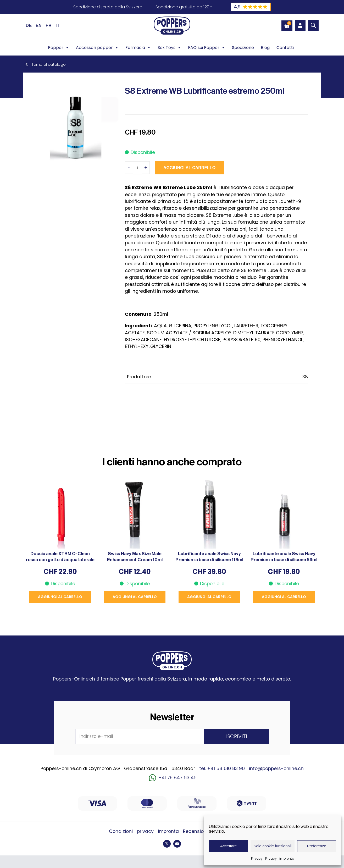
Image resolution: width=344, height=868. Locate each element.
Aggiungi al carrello (189, 168)
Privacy (257, 858)
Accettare (228, 846)
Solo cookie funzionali (272, 846)
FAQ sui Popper (207, 48)
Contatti (285, 48)
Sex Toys (169, 48)
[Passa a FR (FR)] (49, 25)
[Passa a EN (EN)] (39, 25)
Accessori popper (97, 48)
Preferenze (317, 846)
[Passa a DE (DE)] (29, 25)
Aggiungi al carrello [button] (60, 597)
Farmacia (138, 48)
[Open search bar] (313, 25)
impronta (287, 858)
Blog (265, 48)
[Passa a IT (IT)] (58, 25)
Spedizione (243, 48)
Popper (59, 48)
